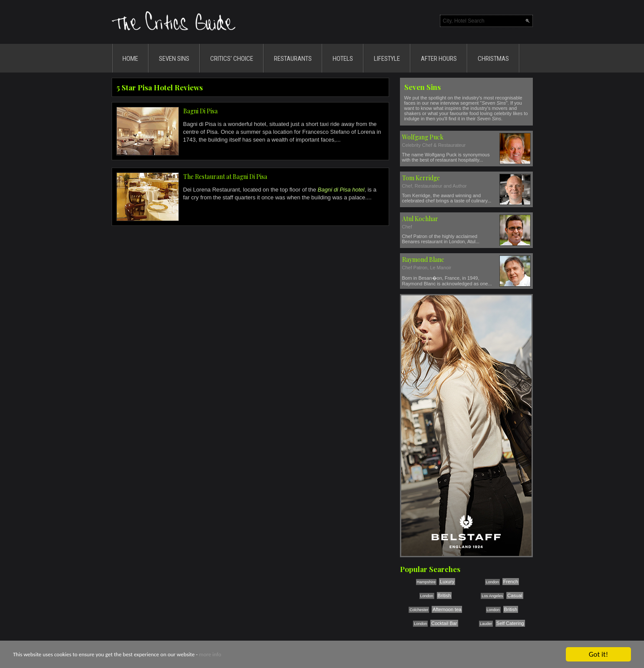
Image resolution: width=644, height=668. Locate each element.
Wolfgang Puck (423, 137)
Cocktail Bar (444, 623)
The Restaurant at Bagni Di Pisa (225, 177)
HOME (130, 59)
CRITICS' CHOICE (232, 59)
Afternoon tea (447, 609)
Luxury (447, 582)
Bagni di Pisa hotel (341, 190)
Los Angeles (492, 596)
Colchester (419, 610)
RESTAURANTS (293, 59)
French (511, 582)
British (444, 595)
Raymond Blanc (423, 260)
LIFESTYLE (387, 59)
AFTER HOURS (439, 59)
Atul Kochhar (420, 219)
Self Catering (510, 623)
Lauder (486, 624)
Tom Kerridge (421, 178)
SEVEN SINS (174, 59)
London (492, 582)
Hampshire (426, 582)
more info (210, 655)
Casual (515, 595)
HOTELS (343, 59)
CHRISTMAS (493, 59)
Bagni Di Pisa (200, 111)
